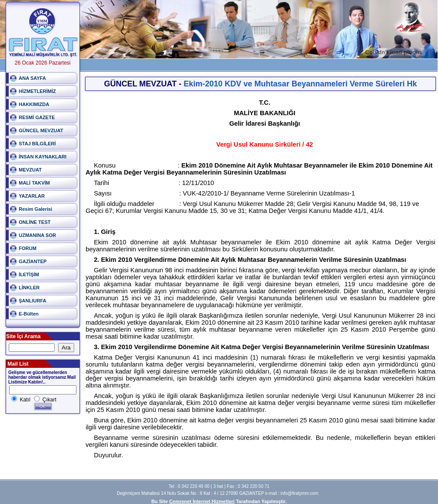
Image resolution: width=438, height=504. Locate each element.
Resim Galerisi (35, 209)
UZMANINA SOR (37, 235)
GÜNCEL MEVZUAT (41, 130)
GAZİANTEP (33, 261)
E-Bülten (29, 314)
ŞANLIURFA (33, 301)
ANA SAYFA (32, 78)
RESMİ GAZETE (37, 117)
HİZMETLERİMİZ (37, 91)
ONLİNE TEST (35, 222)
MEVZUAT (30, 170)
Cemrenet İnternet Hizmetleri (202, 501)
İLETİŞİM (29, 274)
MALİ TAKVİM (34, 183)
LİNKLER (29, 288)
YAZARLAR (32, 196)
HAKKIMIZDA (34, 104)
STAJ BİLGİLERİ (37, 144)
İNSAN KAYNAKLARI (43, 157)
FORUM (28, 248)
